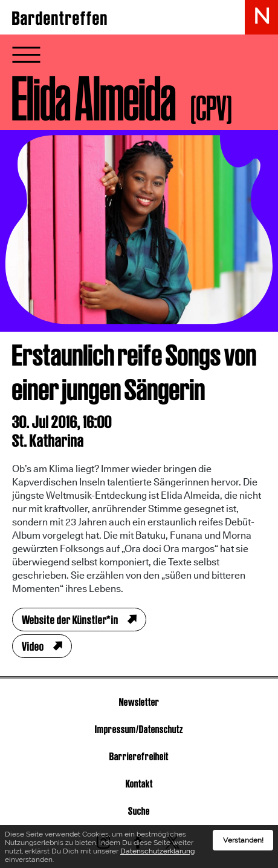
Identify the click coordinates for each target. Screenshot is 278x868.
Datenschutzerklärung (157, 853)
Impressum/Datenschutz (139, 729)
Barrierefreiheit (139, 756)
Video (33, 646)
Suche (139, 811)
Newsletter (139, 702)
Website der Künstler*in (70, 620)
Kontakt (139, 784)
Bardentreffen (60, 18)
